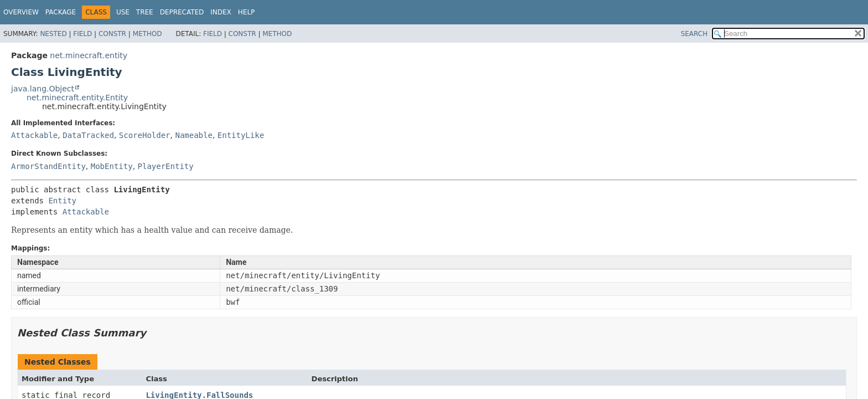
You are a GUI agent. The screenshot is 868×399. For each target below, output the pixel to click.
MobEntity (112, 166)
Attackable (34, 135)
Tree (145, 12)
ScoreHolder (145, 135)
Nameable (193, 135)
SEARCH (694, 34)
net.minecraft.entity (89, 55)
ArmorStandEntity (48, 166)
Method (148, 34)
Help (247, 12)
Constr (112, 34)
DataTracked (88, 135)
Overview (21, 12)
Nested (53, 34)
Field (82, 34)
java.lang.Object (43, 89)
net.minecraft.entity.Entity (77, 98)
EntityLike (241, 135)
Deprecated (182, 12)
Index (221, 12)
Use (123, 12)
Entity (62, 201)
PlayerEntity (166, 166)
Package (61, 12)
